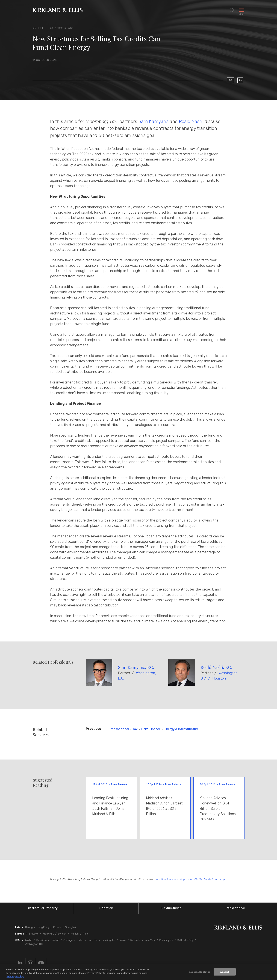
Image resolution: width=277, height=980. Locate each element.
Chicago (68, 940)
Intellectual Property (42, 908)
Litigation (106, 908)
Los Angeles (109, 940)
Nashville (135, 940)
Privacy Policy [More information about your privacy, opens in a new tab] (15, 976)
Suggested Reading (43, 783)
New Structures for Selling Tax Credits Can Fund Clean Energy (190, 879)
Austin (28, 940)
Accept (225, 972)
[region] (138, 972)
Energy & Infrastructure (182, 729)
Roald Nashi (191, 121)
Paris (86, 934)
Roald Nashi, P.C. (216, 667)
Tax (135, 729)
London (62, 934)
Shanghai (70, 927)
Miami (123, 940)
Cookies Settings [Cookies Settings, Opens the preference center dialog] (200, 972)
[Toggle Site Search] (232, 11)
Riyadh (57, 927)
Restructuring (171, 908)
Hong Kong (43, 927)
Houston (219, 678)
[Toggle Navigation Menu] (241, 11)
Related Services (41, 732)
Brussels (34, 934)
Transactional (119, 729)
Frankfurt (48, 934)
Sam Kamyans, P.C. (136, 667)
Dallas (80, 940)
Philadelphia (166, 940)
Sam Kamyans (153, 121)
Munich (75, 934)
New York (150, 940)
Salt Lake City (185, 940)
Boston (55, 940)
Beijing (29, 927)
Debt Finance (151, 729)
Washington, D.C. (34, 944)
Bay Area (42, 940)
